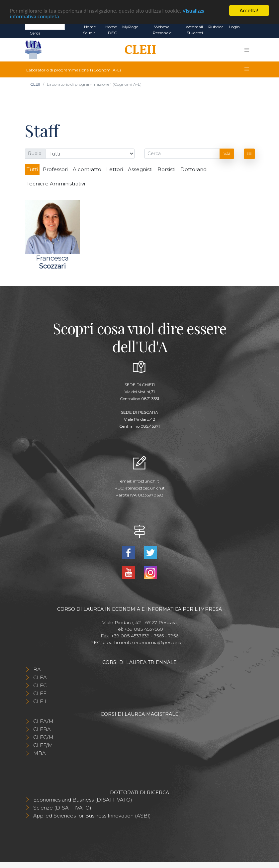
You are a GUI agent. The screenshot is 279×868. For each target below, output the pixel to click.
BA (37, 668)
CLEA (40, 676)
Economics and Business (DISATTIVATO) (83, 799)
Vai (227, 153)
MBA (40, 752)
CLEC (40, 684)
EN (248, 26)
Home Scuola (89, 29)
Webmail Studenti (194, 29)
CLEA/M (43, 720)
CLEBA (42, 728)
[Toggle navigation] (247, 49)
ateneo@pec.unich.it (145, 487)
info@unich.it (146, 480)
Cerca (35, 32)
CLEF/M (43, 744)
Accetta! (249, 9)
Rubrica (216, 26)
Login (234, 26)
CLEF (40, 692)
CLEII (35, 83)
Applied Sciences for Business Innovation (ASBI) (92, 815)
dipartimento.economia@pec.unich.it (146, 641)
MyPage (130, 26)
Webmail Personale (162, 29)
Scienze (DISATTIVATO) (62, 807)
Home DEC (111, 29)
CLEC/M (43, 736)
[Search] (45, 26)
